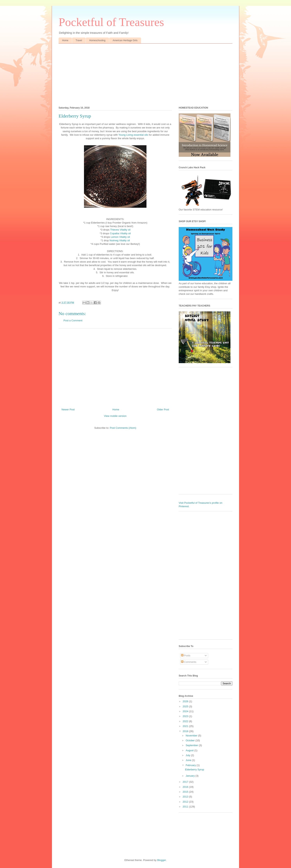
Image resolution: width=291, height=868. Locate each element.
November (192, 736)
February (191, 765)
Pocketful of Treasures (111, 22)
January (191, 776)
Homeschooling (97, 40)
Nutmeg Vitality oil (120, 240)
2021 (186, 726)
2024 (186, 711)
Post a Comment (73, 320)
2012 (186, 802)
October (191, 740)
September (192, 745)
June (189, 760)
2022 (186, 721)
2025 (186, 706)
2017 (186, 782)
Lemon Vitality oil (120, 237)
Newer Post (68, 409)
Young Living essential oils (133, 135)
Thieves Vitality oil (120, 230)
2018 (186, 731)
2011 (186, 807)
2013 (186, 797)
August (190, 750)
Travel (79, 40)
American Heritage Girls (125, 40)
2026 (186, 701)
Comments (189, 662)
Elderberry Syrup (195, 770)
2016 (186, 787)
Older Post (163, 409)
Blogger (162, 860)
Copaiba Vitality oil (120, 233)
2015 (186, 792)
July (188, 755)
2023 (186, 716)
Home (65, 40)
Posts (186, 655)
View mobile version (115, 416)
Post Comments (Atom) (123, 428)
